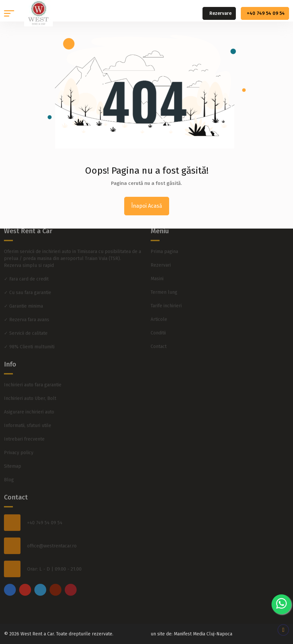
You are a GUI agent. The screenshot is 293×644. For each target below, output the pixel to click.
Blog (9, 474)
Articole (159, 314)
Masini (157, 273)
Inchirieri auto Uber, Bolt (30, 393)
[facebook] (10, 584)
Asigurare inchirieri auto (29, 406)
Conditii (158, 327)
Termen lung (164, 287)
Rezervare (220, 13)
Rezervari (161, 259)
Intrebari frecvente (24, 433)
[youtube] (55, 584)
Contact (159, 341)
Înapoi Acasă (147, 206)
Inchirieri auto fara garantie (33, 379)
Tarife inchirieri (166, 300)
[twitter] (40, 584)
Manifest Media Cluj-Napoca (203, 634)
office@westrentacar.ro (52, 540)
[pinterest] (71, 584)
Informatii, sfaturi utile (28, 420)
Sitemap (13, 461)
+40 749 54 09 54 (266, 13)
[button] (9, 13)
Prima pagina (164, 246)
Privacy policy (19, 447)
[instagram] (25, 584)
